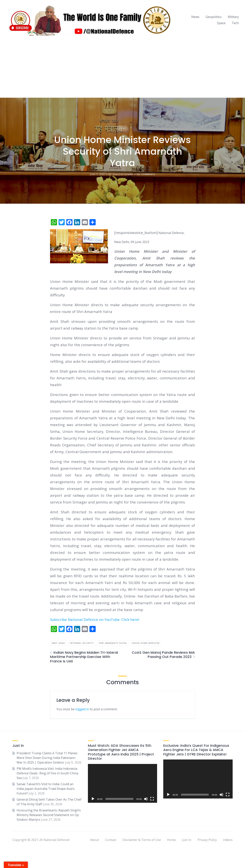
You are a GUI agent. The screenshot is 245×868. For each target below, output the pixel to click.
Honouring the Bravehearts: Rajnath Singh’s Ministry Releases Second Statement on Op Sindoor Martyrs (49, 815)
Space (221, 23)
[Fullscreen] (152, 799)
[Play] (93, 799)
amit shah (58, 643)
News (195, 17)
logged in (82, 709)
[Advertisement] (122, 69)
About (94, 840)
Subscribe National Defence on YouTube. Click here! (95, 619)
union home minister (146, 643)
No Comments (146, 174)
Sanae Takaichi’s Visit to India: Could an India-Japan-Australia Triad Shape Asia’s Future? (46, 789)
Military (233, 17)
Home (171, 840)
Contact (111, 840)
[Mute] (146, 799)
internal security (82, 643)
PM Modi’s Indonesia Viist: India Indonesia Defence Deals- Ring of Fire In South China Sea (47, 773)
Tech (235, 23)
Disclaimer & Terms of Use (142, 840)
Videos (228, 840)
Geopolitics (214, 17)
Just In (187, 840)
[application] (123, 783)
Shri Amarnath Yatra (113, 643)
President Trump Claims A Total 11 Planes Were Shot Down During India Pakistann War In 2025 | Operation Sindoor (47, 758)
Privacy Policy (207, 840)
